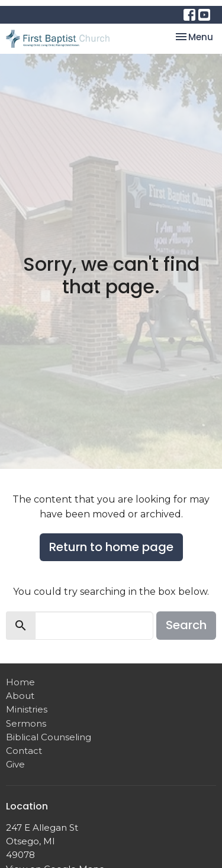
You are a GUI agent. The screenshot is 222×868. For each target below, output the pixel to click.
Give (15, 764)
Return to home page (111, 547)
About (20, 696)
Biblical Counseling (49, 737)
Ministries (27, 709)
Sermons (26, 723)
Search (186, 625)
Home (20, 682)
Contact (24, 751)
